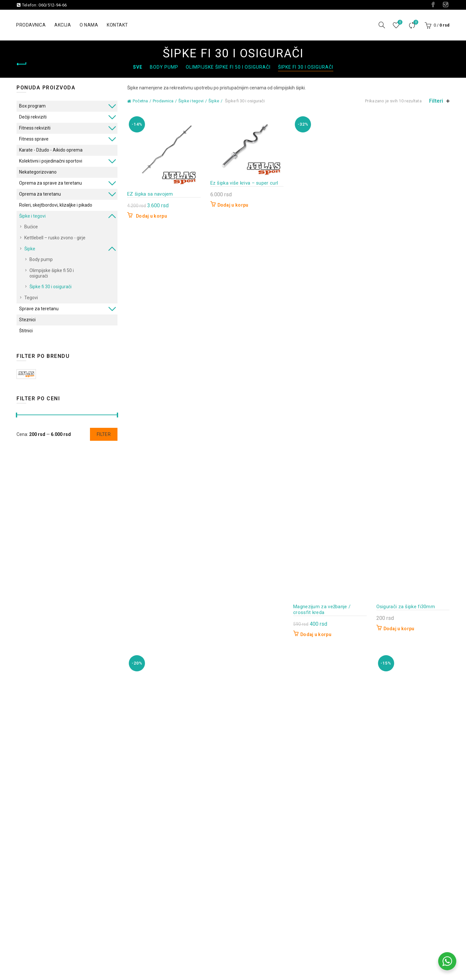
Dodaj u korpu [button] (151, 216)
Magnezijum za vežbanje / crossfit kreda (322, 610)
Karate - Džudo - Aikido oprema (51, 150)
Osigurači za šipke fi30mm (406, 607)
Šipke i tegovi (191, 101)
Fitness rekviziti (35, 128)
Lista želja (399, 23)
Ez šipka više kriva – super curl (244, 183)
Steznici (27, 320)
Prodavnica (31, 25)
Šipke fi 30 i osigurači (306, 67)
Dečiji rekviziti (33, 117)
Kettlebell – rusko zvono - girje (55, 238)
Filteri (436, 101)
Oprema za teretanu (40, 194)
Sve (138, 67)
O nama (89, 25)
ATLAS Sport (26, 374)
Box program (32, 106)
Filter (104, 434)
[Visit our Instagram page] (446, 5)
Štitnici (26, 331)
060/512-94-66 (53, 5)
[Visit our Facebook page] (433, 5)
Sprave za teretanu (39, 309)
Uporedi (415, 23)
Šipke (214, 101)
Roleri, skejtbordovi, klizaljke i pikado (56, 205)
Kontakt (117, 25)
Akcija (63, 25)
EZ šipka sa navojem (150, 194)
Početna (140, 101)
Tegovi (31, 298)
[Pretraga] (382, 25)
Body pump (164, 67)
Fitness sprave (34, 139)
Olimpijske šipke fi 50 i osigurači (228, 67)
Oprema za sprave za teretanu (50, 183)
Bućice (31, 227)
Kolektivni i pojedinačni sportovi (51, 161)
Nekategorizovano (38, 172)
